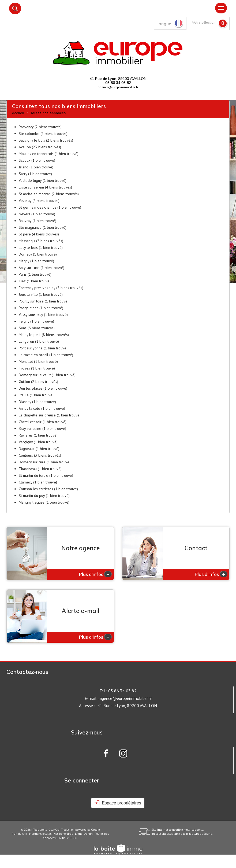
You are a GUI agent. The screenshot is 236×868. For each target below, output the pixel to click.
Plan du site (19, 834)
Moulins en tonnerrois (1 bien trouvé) (49, 154)
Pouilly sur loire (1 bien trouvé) (44, 301)
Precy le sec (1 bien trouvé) (41, 308)
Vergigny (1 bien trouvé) (38, 442)
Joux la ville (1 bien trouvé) (41, 294)
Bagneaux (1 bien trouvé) (39, 449)
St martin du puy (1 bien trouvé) (44, 496)
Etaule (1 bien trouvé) (36, 395)
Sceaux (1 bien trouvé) (37, 160)
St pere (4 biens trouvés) (39, 234)
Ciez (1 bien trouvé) (35, 281)
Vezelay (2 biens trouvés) (39, 201)
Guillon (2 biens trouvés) (38, 382)
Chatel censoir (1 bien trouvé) (43, 422)
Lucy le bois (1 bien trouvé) (41, 248)
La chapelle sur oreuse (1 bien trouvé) (50, 415)
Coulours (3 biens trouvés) (40, 455)
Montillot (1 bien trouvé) (38, 361)
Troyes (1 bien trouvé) (37, 368)
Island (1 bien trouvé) (36, 167)
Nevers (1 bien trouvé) (37, 214)
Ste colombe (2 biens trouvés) (43, 134)
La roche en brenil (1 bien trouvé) (46, 355)
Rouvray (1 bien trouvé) (38, 221)
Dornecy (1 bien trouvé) (38, 254)
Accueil (18, 113)
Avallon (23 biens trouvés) (40, 147)
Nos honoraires (63, 834)
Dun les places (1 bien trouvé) (43, 388)
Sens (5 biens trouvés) (37, 328)
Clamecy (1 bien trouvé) (38, 482)
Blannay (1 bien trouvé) (37, 402)
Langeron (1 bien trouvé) (39, 341)
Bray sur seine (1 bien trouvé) (42, 429)
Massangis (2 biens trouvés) (41, 241)
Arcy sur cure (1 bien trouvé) (42, 268)
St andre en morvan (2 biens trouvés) (49, 194)
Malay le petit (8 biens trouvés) (44, 335)
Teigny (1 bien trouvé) (36, 321)
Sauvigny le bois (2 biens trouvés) (46, 140)
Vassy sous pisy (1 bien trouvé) (43, 315)
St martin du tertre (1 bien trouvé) (46, 475)
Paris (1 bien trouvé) (35, 274)
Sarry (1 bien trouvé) (35, 174)
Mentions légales (40, 834)
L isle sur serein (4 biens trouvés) (45, 187)
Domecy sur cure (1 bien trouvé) (45, 462)
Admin (89, 834)
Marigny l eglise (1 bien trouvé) (44, 502)
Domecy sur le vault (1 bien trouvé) (47, 375)
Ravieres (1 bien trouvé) (38, 435)
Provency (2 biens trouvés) (40, 127)
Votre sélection (204, 22)
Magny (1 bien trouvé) (36, 261)
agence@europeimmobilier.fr (118, 87)
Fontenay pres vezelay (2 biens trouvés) (51, 288)
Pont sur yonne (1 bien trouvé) (43, 348)
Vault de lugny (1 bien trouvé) (43, 180)
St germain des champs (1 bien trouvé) (50, 207)
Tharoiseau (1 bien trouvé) (40, 469)
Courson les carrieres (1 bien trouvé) (48, 489)
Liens (79, 834)
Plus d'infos (95, 574)
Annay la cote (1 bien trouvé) (42, 408)
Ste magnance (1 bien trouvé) (43, 227)
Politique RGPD (68, 838)
